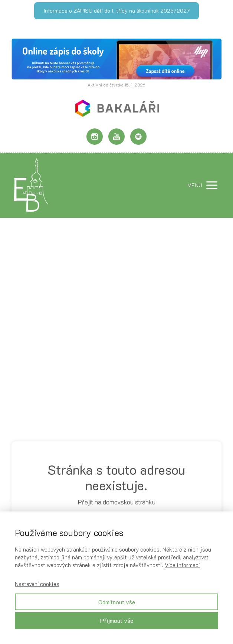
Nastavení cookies (37, 584)
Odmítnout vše (117, 602)
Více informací (182, 565)
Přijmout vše (117, 620)
